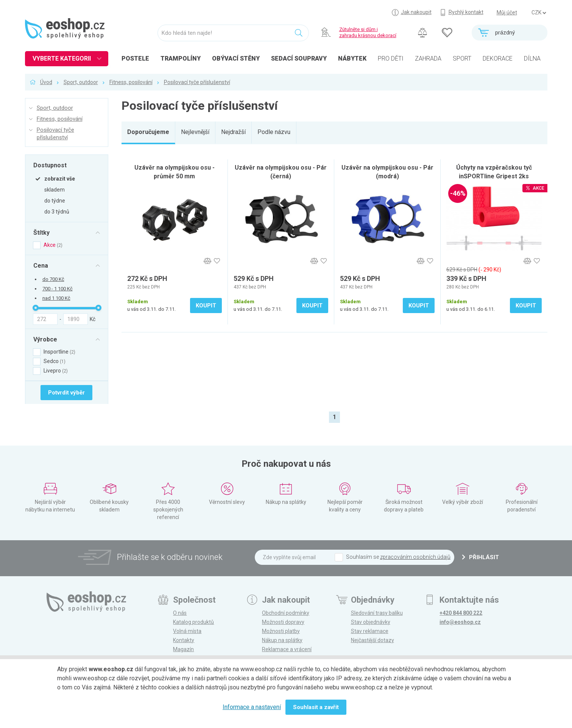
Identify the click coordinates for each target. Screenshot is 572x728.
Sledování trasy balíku (377, 613)
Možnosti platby (281, 631)
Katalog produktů (193, 622)
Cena (41, 265)
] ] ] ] (539, 13)
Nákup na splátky (282, 640)
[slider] (36, 308)
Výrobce (45, 339)
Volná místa (187, 631)
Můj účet (507, 12)
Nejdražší (233, 132)
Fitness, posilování (131, 82)
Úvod (46, 82)
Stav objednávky (371, 622)
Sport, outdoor (81, 82)
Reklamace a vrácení (287, 649)
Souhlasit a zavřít (316, 707)
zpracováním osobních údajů (415, 557)
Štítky (41, 232)
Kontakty (184, 640)
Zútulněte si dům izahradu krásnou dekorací (368, 32)
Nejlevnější (195, 132)
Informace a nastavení (252, 707)
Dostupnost (50, 165)
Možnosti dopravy (283, 622)
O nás (180, 613)
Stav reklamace (370, 631)
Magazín (183, 649)
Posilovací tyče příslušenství (197, 82)
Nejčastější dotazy (373, 640)
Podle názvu (274, 132)
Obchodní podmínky (286, 613)
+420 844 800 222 (461, 613)
